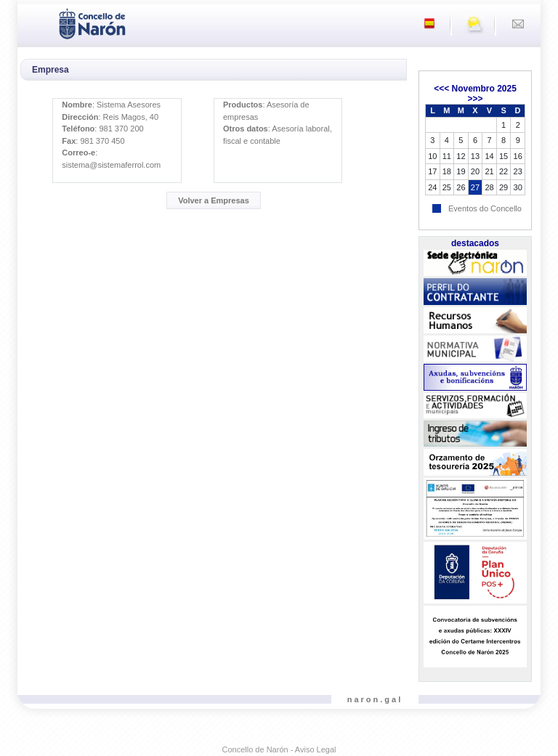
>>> (475, 99)
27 (475, 187)
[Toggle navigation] (33, 23)
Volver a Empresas (214, 200)
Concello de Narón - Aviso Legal (279, 749)
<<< (441, 89)
